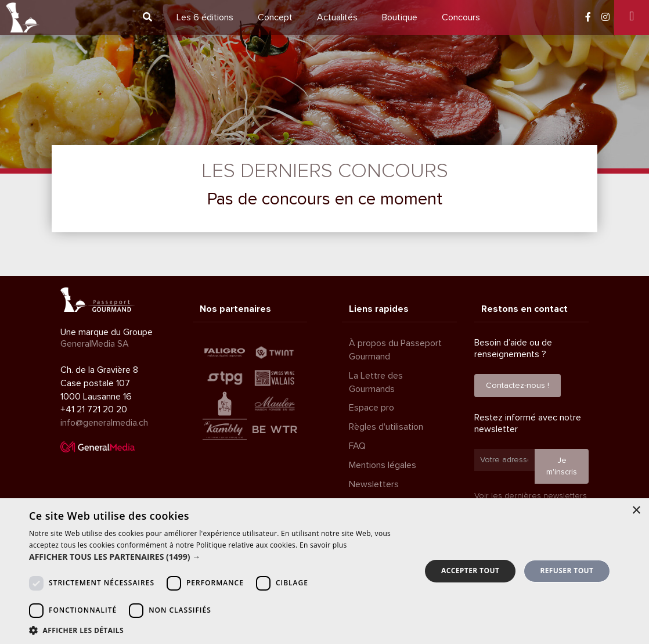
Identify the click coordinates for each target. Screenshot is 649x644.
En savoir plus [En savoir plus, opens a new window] (323, 545)
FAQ (357, 446)
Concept (275, 17)
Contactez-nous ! (518, 385)
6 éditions (205, 17)
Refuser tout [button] (567, 571)
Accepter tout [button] (470, 571)
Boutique (400, 17)
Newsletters (374, 484)
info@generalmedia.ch (104, 423)
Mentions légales (383, 465)
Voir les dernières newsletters (531, 496)
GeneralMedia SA (95, 344)
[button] (219, 557)
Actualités (337, 17)
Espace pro (372, 408)
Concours (461, 17)
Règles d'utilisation (386, 427)
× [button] (636, 511)
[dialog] (324, 571)
